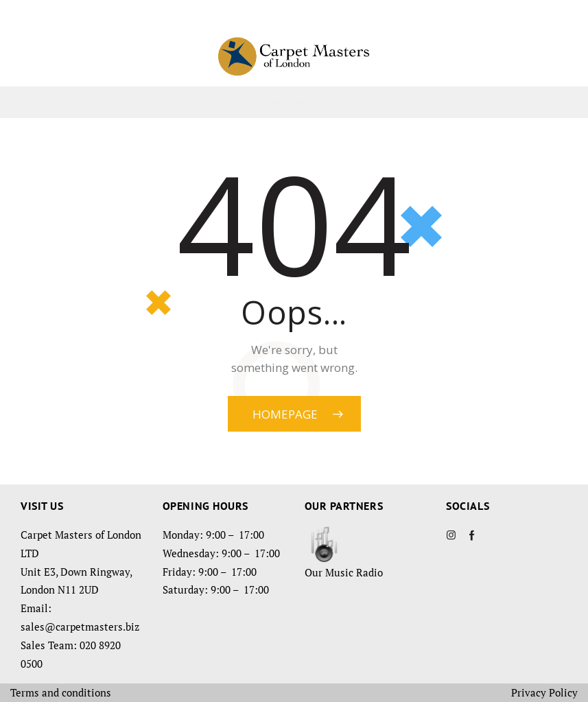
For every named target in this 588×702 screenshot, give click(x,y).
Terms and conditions (61, 692)
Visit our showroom (294, 102)
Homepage (285, 414)
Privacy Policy (544, 692)
